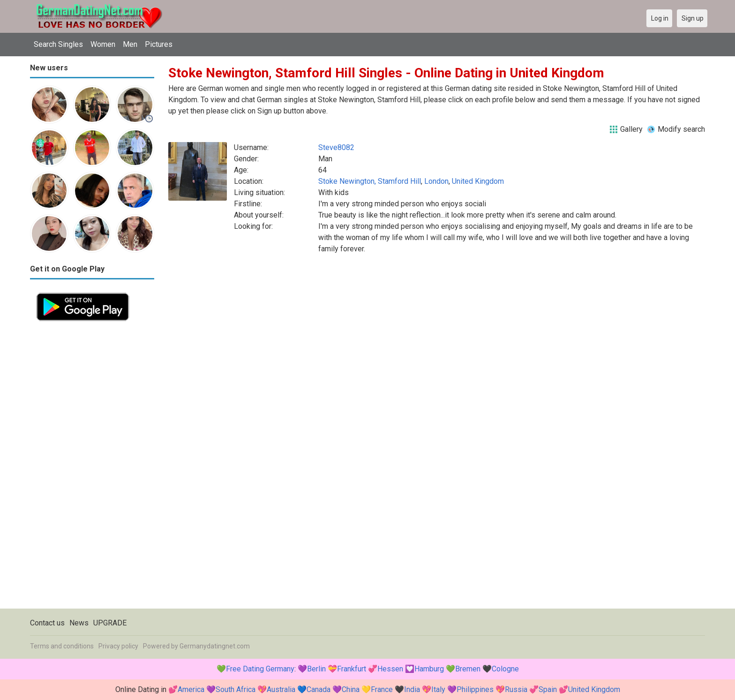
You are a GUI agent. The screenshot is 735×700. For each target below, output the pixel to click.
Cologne (505, 669)
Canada (319, 689)
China (351, 689)
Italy (438, 689)
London (436, 181)
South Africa (236, 689)
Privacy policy (118, 646)
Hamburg (429, 669)
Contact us (47, 623)
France (382, 689)
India (412, 689)
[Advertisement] (92, 468)
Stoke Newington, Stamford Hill (370, 181)
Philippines (475, 689)
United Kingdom (478, 181)
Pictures (159, 44)
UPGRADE (110, 623)
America (191, 689)
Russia (516, 689)
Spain (548, 689)
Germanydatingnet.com (215, 646)
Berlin (316, 669)
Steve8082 (336, 147)
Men (130, 44)
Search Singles (58, 44)
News (79, 623)
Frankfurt (352, 669)
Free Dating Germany (260, 669)
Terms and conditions (62, 646)
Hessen (390, 669)
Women (103, 44)
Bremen (468, 669)
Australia (281, 689)
